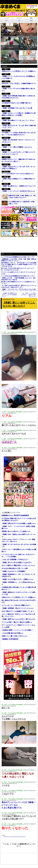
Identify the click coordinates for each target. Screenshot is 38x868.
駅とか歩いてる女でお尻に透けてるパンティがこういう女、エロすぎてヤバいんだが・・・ (18, 269)
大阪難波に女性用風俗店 (10, 639)
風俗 (31, 18)
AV (7, 20)
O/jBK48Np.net (12, 814)
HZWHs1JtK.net (13, 784)
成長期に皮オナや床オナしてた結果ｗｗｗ (16, 531)
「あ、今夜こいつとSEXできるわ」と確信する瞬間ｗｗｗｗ (28, 295)
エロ (19, 21)
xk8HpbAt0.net (12, 825)
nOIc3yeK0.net (12, 792)
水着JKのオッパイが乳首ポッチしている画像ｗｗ (19, 597)
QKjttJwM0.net (12, 423)
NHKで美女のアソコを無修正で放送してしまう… (18, 611)
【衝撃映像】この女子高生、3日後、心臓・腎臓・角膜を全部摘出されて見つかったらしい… (19, 260)
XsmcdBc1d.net (12, 440)
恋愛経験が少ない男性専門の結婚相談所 (15, 515)
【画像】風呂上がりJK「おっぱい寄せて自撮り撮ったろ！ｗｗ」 (19, 125)
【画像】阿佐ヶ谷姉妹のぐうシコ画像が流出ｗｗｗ (18, 179)
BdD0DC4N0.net (13, 449)
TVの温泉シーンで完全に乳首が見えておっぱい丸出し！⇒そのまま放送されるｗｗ (19, 133)
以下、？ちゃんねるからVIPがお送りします (15, 332)
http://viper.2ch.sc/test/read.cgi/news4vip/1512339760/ (15, 837)
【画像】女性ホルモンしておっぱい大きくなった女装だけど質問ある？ (18, 166)
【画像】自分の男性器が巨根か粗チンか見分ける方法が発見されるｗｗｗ (18, 96)
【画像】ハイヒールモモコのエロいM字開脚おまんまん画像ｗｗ (18, 76)
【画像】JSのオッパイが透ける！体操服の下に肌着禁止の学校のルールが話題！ (19, 113)
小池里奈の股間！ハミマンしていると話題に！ (18, 630)
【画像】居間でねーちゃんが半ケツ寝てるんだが (18, 619)
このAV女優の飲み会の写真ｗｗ (13, 633)
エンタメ (19, 18)
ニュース (6, 18)
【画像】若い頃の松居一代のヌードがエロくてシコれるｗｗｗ (18, 140)
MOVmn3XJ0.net (12, 334)
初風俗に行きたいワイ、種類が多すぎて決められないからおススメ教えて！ (18, 159)
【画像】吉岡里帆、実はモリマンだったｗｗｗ (18, 608)
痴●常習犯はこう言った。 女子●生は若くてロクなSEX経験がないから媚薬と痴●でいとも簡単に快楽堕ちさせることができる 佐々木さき (19, 265)
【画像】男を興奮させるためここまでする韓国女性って (10, 295)
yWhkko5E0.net (12, 800)
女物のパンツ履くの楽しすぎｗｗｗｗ (15, 636)
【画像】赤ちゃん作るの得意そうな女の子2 (16, 562)
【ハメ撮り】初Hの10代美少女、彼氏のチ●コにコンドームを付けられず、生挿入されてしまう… (19, 286)
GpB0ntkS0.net (12, 413)
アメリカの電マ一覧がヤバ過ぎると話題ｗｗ (17, 622)
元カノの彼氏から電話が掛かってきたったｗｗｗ (18, 565)
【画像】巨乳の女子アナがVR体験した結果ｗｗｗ (19, 523)
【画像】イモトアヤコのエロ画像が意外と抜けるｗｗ (18, 89)
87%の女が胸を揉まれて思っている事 (15, 568)
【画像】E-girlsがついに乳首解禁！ (14, 571)
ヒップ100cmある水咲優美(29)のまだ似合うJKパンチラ (18, 257)
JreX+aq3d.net (12, 706)
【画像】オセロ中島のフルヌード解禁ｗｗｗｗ (18, 579)
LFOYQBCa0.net (12, 432)
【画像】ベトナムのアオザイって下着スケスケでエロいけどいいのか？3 (18, 152)
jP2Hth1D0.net (12, 714)
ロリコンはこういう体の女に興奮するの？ (16, 605)
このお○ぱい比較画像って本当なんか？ (15, 559)
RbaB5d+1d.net (12, 771)
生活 (31, 21)
